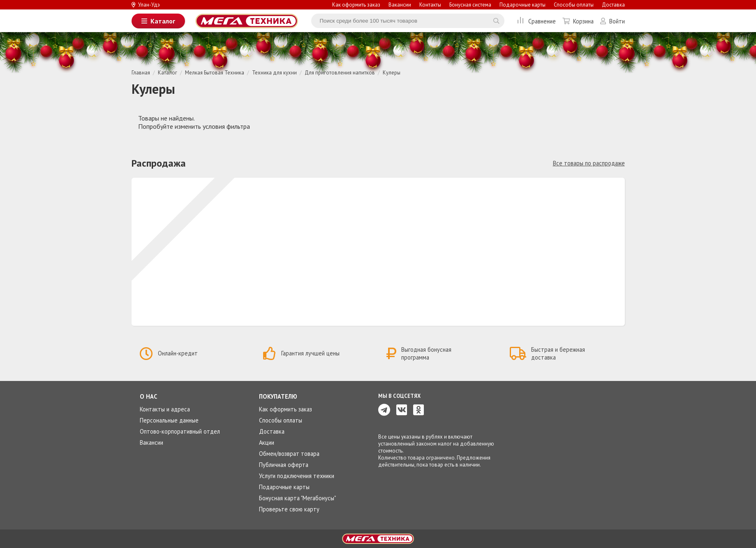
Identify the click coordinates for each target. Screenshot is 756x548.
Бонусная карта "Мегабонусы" (297, 498)
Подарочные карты (522, 5)
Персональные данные (169, 420)
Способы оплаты (574, 5)
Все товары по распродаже (589, 163)
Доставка (613, 5)
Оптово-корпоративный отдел (180, 431)
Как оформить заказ (356, 5)
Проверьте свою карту (289, 509)
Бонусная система (470, 5)
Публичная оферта (284, 465)
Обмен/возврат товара (289, 454)
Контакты (430, 5)
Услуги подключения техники (297, 476)
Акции (267, 442)
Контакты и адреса (165, 409)
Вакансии (400, 5)
